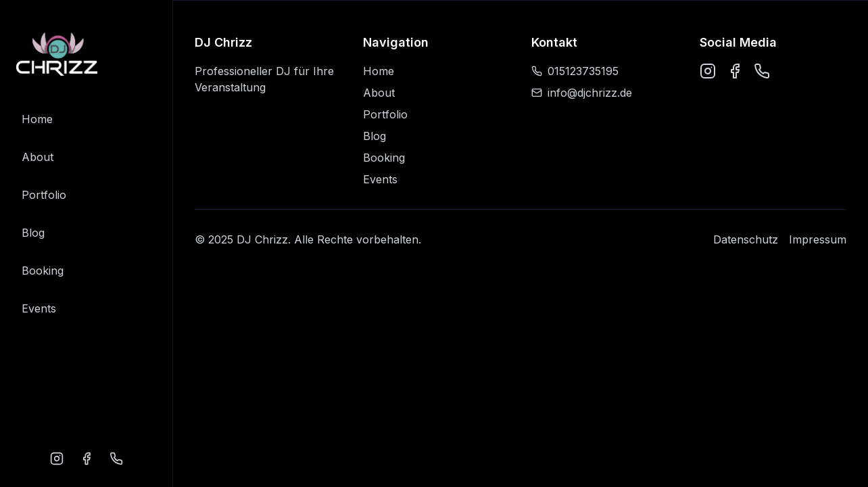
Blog (33, 233)
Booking (43, 271)
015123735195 (575, 71)
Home (37, 119)
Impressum (818, 239)
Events (39, 308)
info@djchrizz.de (582, 93)
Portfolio (44, 195)
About (38, 157)
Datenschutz (746, 239)
